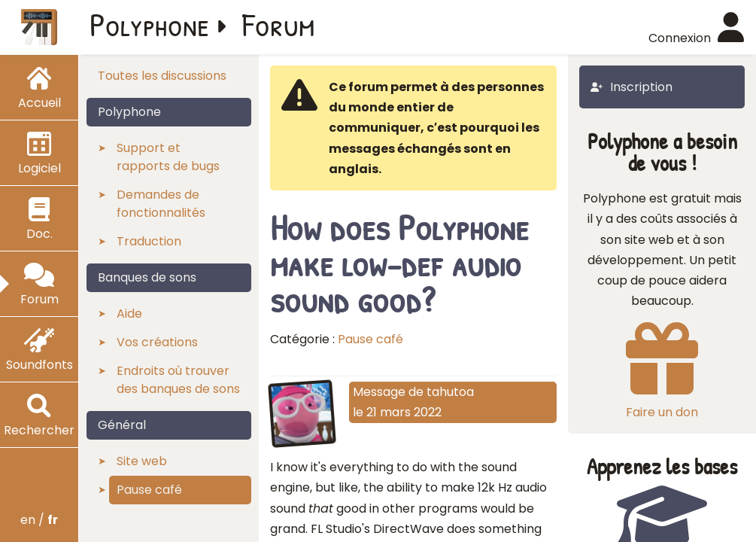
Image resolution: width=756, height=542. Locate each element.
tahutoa (450, 392)
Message (379, 392)
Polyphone (150, 24)
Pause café (370, 339)
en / (39, 520)
